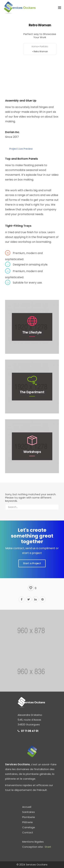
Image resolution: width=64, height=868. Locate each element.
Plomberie (29, 817)
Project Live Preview (21, 149)
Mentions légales (33, 842)
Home (35, 46)
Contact (28, 832)
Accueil (27, 807)
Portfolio (44, 46)
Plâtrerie (27, 822)
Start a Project (32, 563)
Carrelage (29, 827)
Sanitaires (29, 812)
